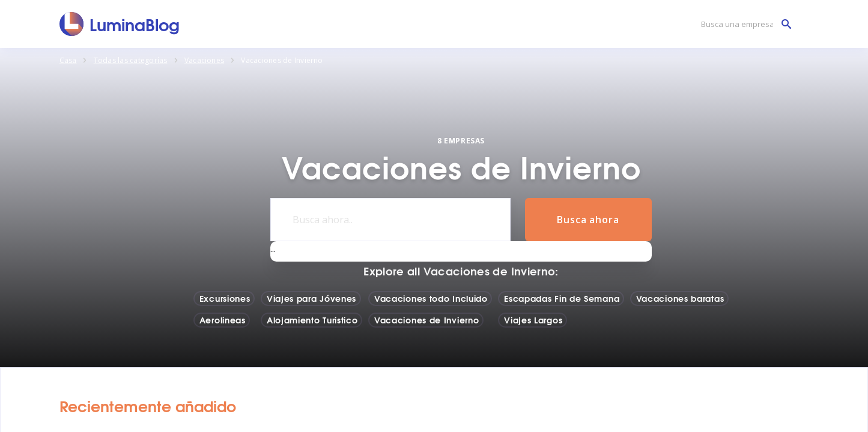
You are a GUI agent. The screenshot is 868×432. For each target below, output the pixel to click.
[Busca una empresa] (743, 24)
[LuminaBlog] (120, 24)
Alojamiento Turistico (312, 320)
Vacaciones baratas (680, 298)
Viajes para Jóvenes (311, 298)
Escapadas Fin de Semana (562, 298)
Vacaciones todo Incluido (431, 298)
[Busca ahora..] (390, 220)
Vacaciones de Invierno (426, 320)
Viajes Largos (533, 320)
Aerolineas (223, 320)
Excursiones (225, 298)
